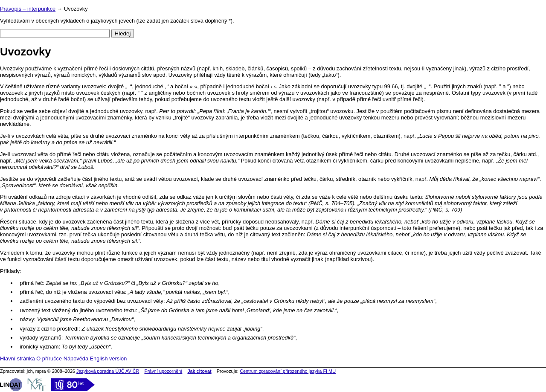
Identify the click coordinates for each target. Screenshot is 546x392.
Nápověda (76, 359)
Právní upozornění (163, 371)
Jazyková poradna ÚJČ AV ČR (108, 371)
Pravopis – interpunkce (28, 9)
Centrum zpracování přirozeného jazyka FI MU (288, 371)
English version (109, 359)
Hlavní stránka (17, 359)
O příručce (49, 359)
